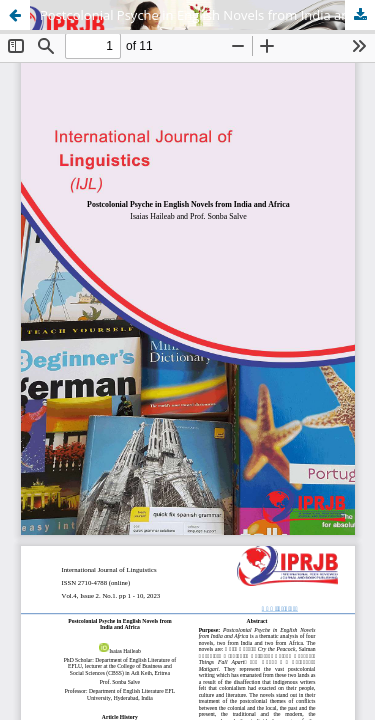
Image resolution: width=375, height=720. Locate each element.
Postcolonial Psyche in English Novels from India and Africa (207, 15)
